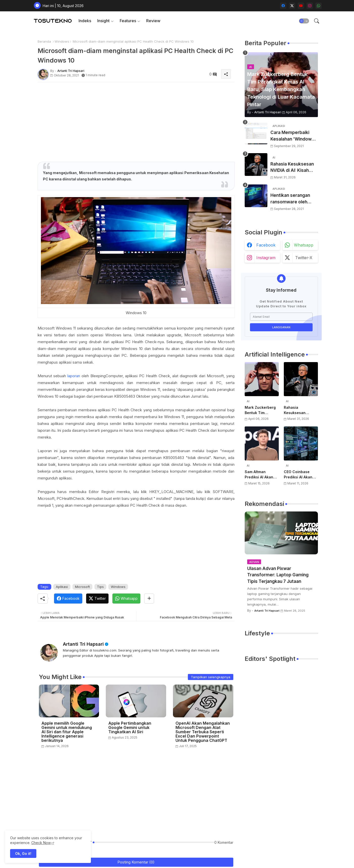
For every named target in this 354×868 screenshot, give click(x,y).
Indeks (85, 21)
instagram (266, 258)
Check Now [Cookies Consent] (41, 843)
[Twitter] (97, 599)
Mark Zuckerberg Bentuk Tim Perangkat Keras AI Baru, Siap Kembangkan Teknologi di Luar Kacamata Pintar (262, 410)
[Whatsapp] (126, 599)
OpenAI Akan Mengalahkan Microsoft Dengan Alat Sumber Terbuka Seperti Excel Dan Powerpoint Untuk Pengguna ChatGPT (203, 732)
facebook (266, 245)
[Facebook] (68, 599)
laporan (74, 376)
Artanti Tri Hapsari (83, 644)
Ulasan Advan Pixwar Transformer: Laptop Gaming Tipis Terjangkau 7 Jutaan (278, 575)
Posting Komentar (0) (136, 862)
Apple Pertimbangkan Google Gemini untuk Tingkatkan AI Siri (130, 728)
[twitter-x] (292, 6)
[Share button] (149, 599)
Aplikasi (62, 587)
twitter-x (304, 258)
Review (153, 21)
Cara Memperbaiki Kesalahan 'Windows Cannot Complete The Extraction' (294, 136)
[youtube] (301, 6)
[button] (304, 21)
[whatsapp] (319, 6)
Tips (100, 587)
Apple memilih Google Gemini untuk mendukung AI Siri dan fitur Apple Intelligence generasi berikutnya (67, 732)
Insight (103, 21)
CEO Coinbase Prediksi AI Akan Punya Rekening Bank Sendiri (298, 475)
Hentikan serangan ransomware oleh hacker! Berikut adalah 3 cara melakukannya (294, 199)
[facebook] (283, 6)
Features (128, 21)
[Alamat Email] (281, 317)
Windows (62, 41)
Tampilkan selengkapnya (211, 677)
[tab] (85, 21)
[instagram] (310, 6)
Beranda (44, 41)
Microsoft (82, 587)
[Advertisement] (136, 121)
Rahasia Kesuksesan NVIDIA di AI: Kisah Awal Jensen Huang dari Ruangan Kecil (292, 168)
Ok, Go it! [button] (23, 853)
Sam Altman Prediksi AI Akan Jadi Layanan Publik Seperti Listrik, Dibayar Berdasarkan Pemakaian (259, 475)
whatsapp (304, 245)
